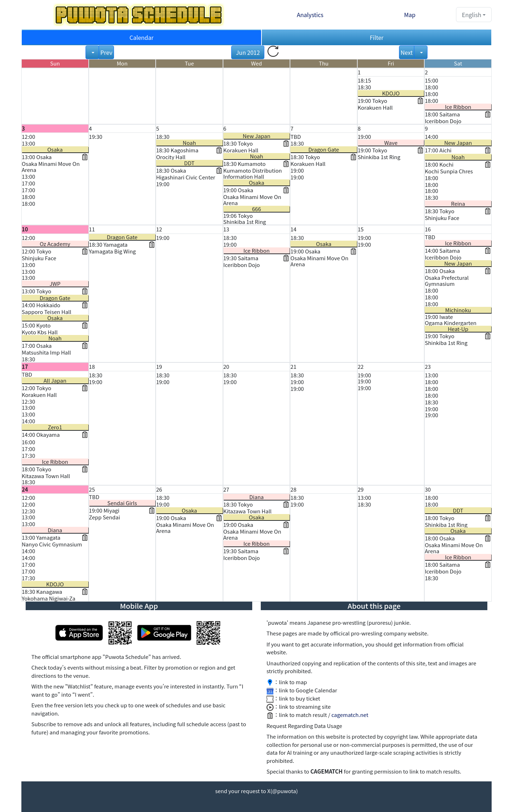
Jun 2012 (248, 52)
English (472, 15)
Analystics (310, 15)
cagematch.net (350, 715)
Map (410, 15)
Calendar (141, 37)
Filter (377, 37)
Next (407, 52)
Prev (106, 52)
